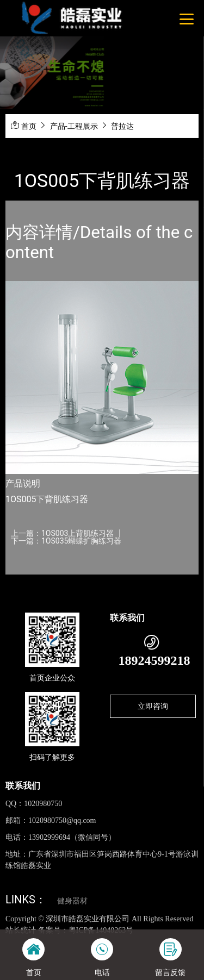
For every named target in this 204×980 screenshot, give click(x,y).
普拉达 (122, 126)
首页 (29, 126)
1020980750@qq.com (62, 820)
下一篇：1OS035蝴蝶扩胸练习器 (66, 541)
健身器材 (72, 901)
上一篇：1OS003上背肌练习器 (62, 533)
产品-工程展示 (74, 126)
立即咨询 (153, 706)
